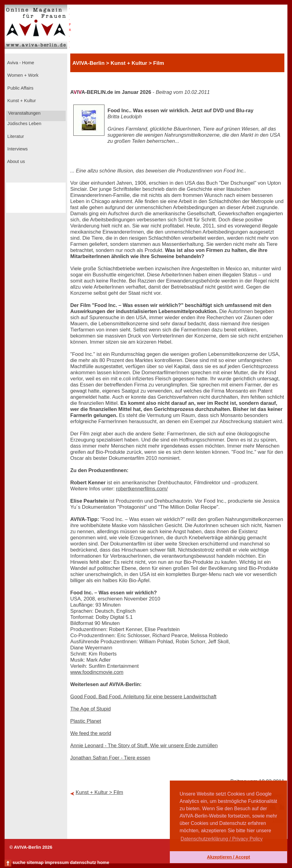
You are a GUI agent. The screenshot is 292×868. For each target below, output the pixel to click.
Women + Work (22, 75)
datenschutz (83, 862)
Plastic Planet (86, 721)
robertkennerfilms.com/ (142, 489)
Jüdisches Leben (24, 124)
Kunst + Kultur (21, 101)
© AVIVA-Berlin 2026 (31, 847)
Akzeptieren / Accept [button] (228, 857)
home (103, 862)
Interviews (17, 149)
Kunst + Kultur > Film (100, 792)
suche (19, 862)
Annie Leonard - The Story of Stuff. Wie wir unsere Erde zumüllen (144, 746)
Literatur (15, 136)
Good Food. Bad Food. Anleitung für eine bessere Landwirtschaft (143, 697)
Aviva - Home (20, 63)
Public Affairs (20, 88)
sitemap (35, 862)
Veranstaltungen (24, 113)
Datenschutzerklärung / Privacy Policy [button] (222, 839)
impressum (57, 862)
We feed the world (91, 733)
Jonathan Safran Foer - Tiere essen (110, 758)
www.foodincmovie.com (97, 672)
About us (16, 161)
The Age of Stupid (90, 709)
